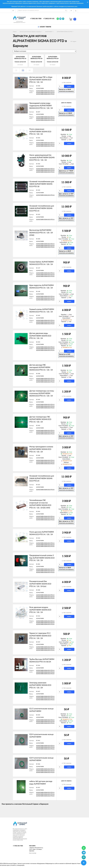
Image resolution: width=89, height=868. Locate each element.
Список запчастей (20, 62)
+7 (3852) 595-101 (49, 19)
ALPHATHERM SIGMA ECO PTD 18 (45, 93)
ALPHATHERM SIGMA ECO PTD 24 (45, 94)
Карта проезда (33, 853)
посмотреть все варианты (66, 91)
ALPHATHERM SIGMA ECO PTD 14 (45, 91)
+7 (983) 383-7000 (36, 19)
